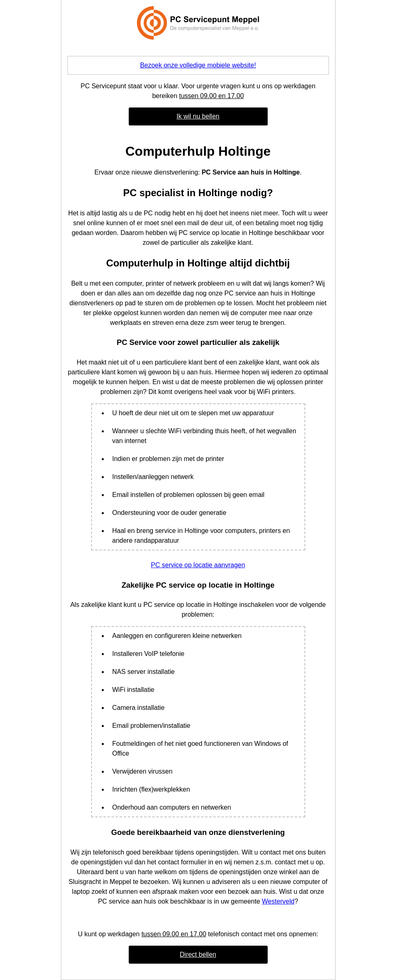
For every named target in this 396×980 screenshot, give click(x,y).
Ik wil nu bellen (198, 116)
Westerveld (278, 901)
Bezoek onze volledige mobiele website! (198, 65)
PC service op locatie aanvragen (198, 565)
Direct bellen (198, 954)
